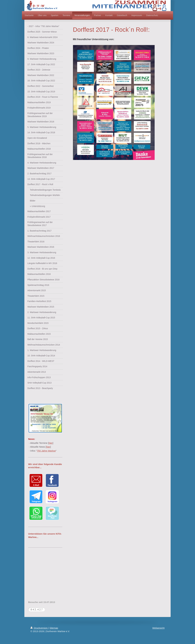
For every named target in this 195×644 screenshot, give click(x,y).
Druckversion (39, 628)
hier (51, 443)
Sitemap (54, 628)
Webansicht (158, 628)
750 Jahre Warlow (46, 451)
